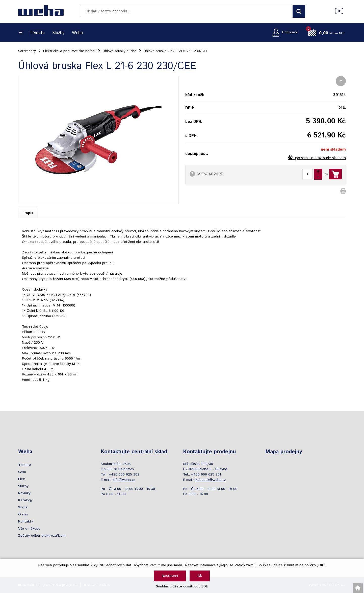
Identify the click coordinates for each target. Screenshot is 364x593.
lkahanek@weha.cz (210, 480)
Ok (200, 576)
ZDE (205, 586)
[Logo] (41, 11)
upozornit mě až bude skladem (320, 158)
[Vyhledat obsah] (299, 11)
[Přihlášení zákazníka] (284, 32)
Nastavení (170, 576)
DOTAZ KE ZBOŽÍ (210, 174)
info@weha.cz (124, 480)
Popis (28, 213)
